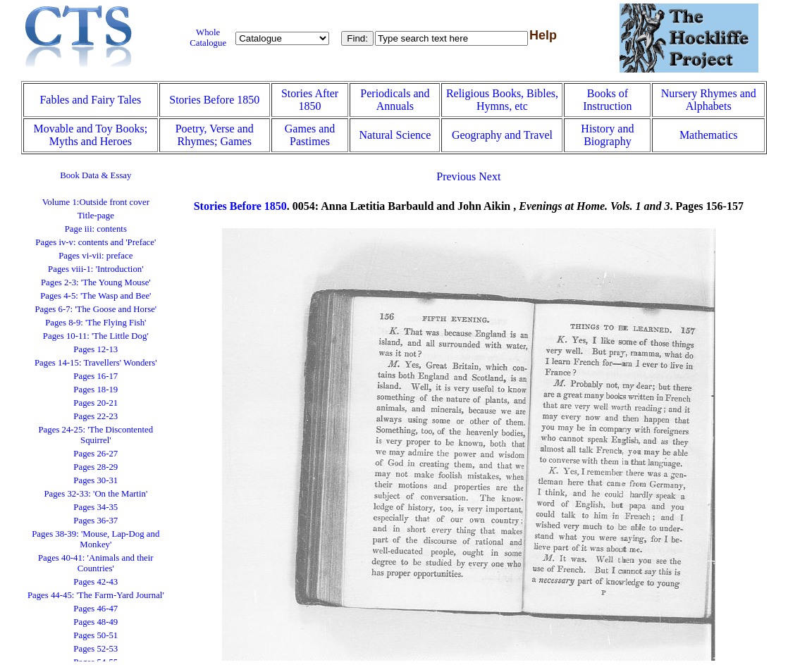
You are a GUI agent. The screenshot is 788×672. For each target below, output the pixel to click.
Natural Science (395, 135)
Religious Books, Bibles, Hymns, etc (502, 100)
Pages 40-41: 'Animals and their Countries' (96, 563)
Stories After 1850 (310, 100)
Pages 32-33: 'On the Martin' (96, 494)
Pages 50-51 (96, 635)
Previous (456, 176)
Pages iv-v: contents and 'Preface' (96, 242)
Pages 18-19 (96, 390)
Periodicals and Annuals (395, 100)
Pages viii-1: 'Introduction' (96, 269)
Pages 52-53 (96, 649)
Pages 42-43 (96, 582)
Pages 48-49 (96, 622)
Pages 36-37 (96, 521)
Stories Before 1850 (214, 100)
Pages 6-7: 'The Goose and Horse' (96, 309)
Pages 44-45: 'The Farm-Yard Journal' (96, 595)
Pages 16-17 (96, 376)
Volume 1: (96, 202)
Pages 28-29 (96, 467)
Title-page (96, 216)
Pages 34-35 (96, 507)
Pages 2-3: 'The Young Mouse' (96, 282)
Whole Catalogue (208, 38)
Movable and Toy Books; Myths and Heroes (91, 135)
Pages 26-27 (96, 454)
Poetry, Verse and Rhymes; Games (215, 135)
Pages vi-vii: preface (96, 256)
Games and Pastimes (310, 135)
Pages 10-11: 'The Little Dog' (96, 336)
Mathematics (709, 135)
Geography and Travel (502, 135)
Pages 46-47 (96, 609)
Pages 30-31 (96, 480)
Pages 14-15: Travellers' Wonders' (96, 363)
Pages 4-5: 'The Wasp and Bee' (96, 296)
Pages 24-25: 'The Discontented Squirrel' (96, 435)
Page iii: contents (96, 229)
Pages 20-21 (96, 403)
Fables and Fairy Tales (90, 100)
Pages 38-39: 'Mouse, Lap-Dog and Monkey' (96, 539)
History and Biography (607, 135)
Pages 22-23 (96, 416)
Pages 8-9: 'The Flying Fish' (96, 323)
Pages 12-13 (96, 349)
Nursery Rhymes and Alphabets (709, 100)
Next (490, 176)
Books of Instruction (607, 100)
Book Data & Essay (96, 175)
